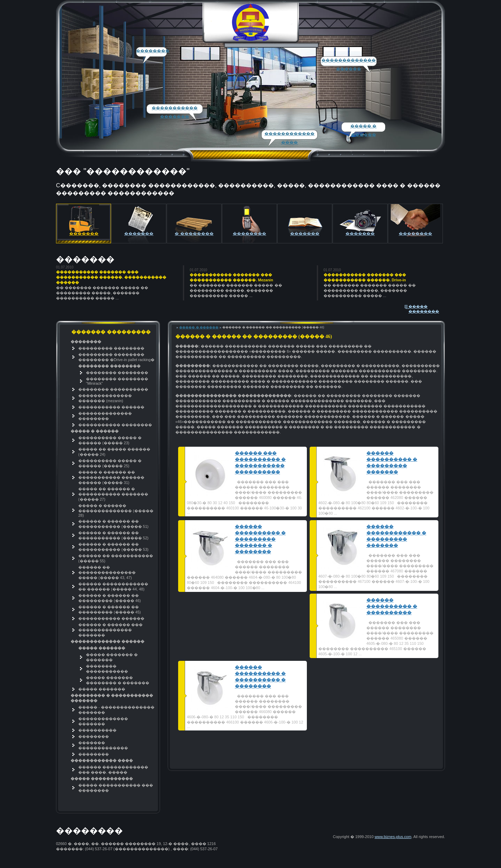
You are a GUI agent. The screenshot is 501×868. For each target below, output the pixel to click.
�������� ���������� (113, 389)
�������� (153, 51)
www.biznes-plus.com (393, 837)
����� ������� (102, 689)
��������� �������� (111, 348)
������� (139, 234)
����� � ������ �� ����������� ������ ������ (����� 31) (111, 477)
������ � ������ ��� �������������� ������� (110, 630)
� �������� (194, 234)
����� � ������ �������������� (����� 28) (116, 510)
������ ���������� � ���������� (392, 606)
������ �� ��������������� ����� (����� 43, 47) (107, 572)
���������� (97, 730)
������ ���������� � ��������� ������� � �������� (260, 539)
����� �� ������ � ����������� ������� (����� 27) (113, 494)
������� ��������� (84, 237)
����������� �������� (115, 425)
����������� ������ (111, 407)
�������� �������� (117, 373)
